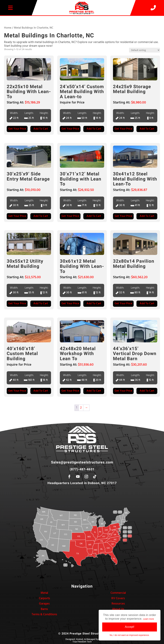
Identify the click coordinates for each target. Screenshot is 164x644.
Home (8, 28)
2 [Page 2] (81, 408)
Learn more (149, 619)
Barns (44, 609)
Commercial (118, 593)
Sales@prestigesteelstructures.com (82, 462)
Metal (44, 593)
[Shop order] (144, 50)
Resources (118, 604)
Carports (44, 598)
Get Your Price (17, 129)
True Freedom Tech (82, 642)
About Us (118, 609)
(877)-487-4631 (82, 469)
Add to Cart (41, 129)
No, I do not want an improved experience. (129, 635)
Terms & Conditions (44, 614)
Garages (44, 604)
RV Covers (118, 598)
